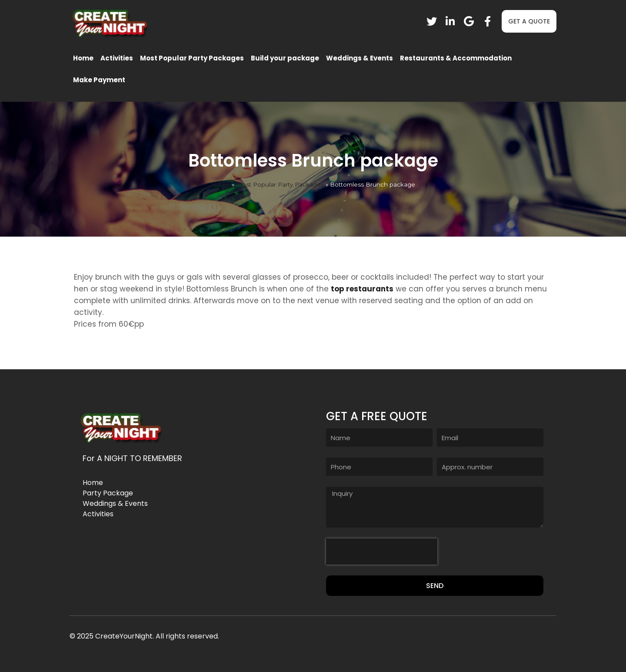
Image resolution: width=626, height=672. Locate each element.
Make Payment (99, 80)
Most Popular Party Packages (192, 58)
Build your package (285, 58)
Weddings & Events (360, 58)
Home (83, 58)
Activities (117, 58)
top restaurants (362, 289)
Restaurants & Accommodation (456, 58)
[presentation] (382, 552)
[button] (529, 21)
